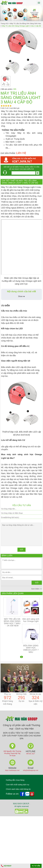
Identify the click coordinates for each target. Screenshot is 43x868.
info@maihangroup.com (31, 770)
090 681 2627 (31, 754)
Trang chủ (4, 23)
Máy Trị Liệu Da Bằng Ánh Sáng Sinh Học (26, 23)
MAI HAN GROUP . (21, 804)
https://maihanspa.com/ (12, 770)
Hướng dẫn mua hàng (15, 780)
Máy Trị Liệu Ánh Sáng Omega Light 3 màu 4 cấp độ (21, 26)
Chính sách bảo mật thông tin (18, 789)
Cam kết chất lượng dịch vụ (18, 785)
